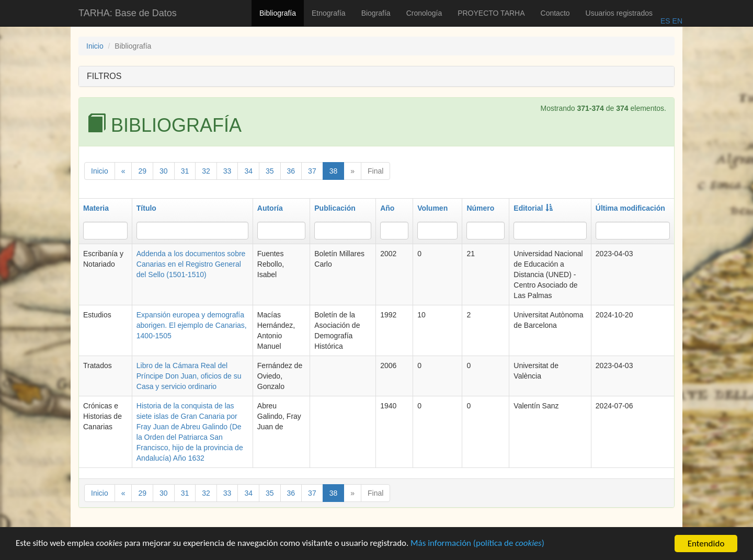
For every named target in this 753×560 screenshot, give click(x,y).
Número (480, 208)
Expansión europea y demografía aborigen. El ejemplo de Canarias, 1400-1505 (192, 325)
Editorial (533, 208)
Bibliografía (278, 13)
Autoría (270, 208)
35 (270, 171)
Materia (96, 208)
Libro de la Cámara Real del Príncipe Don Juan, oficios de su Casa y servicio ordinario (189, 376)
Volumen (432, 208)
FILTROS (104, 76)
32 (206, 171)
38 (334, 171)
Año (387, 208)
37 (312, 171)
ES (665, 21)
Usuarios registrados (619, 13)
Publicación (335, 208)
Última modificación (630, 208)
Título (146, 208)
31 (185, 171)
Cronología (424, 13)
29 (142, 171)
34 (248, 171)
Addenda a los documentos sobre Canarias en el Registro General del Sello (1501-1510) (191, 264)
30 (164, 171)
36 (291, 171)
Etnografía (329, 13)
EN (676, 21)
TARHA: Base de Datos (128, 13)
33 (227, 171)
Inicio (95, 46)
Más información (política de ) (479, 546)
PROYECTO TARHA (491, 13)
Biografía (376, 13)
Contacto (555, 13)
